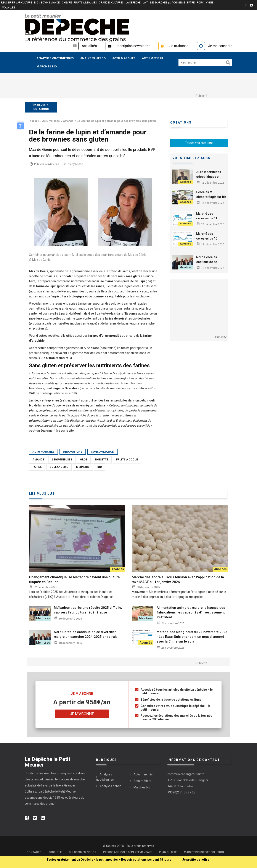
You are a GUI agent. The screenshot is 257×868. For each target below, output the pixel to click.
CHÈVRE (67, 3)
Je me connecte (220, 46)
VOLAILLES (9, 8)
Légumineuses (62, 460)
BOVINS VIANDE (50, 3)
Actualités (89, 46)
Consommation (103, 452)
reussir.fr (8, 3)
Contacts (34, 852)
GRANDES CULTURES (111, 3)
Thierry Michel (75, 164)
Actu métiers (153, 58)
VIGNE (210, 3)
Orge (84, 460)
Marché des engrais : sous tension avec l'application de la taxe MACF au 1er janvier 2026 (178, 580)
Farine (37, 467)
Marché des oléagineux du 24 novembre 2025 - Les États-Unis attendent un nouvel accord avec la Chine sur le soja (192, 637)
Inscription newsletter (133, 46)
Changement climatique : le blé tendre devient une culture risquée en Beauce (74, 580)
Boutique (55, 852)
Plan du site (168, 852)
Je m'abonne (179, 46)
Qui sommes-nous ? (82, 852)
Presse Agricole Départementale (128, 852)
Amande (38, 460)
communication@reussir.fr (186, 774)
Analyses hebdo (93, 58)
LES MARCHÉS (159, 3)
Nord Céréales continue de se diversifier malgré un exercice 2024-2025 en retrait (85, 634)
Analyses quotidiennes (55, 58)
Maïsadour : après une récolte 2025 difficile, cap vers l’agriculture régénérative (88, 610)
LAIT (145, 3)
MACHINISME (177, 3)
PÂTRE (191, 3)
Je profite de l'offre (196, 860)
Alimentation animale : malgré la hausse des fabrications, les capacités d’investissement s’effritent (191, 612)
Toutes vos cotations (199, 143)
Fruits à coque (127, 460)
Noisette (102, 460)
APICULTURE (25, 3)
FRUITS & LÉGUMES (85, 3)
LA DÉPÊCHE (133, 3)
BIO (36, 3)
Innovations (73, 452)
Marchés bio (47, 66)
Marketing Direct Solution (204, 852)
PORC (200, 3)
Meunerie (83, 467)
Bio (100, 467)
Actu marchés (124, 58)
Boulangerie (59, 467)
